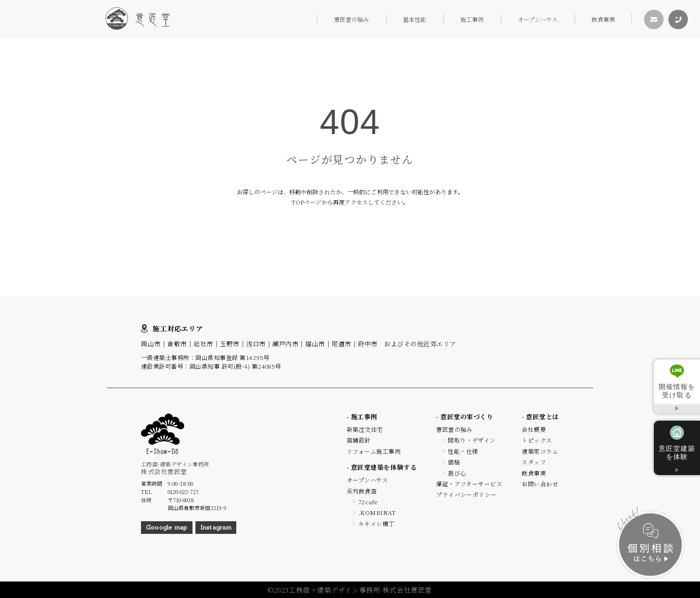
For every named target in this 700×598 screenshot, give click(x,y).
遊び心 (457, 473)
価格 (454, 462)
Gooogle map (167, 527)
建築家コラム (540, 451)
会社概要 (534, 429)
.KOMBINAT (377, 512)
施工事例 (472, 19)
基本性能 (415, 19)
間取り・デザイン (472, 440)
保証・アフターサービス (469, 484)
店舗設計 (359, 440)
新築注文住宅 (365, 429)
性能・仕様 (463, 451)
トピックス (537, 440)
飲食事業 (603, 19)
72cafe (368, 502)
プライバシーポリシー (466, 494)
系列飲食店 (362, 491)
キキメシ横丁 (376, 523)
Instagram (216, 527)
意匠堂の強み (351, 19)
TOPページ (306, 202)
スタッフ (534, 462)
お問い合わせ (540, 484)
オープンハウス (538, 19)
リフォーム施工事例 (374, 451)
